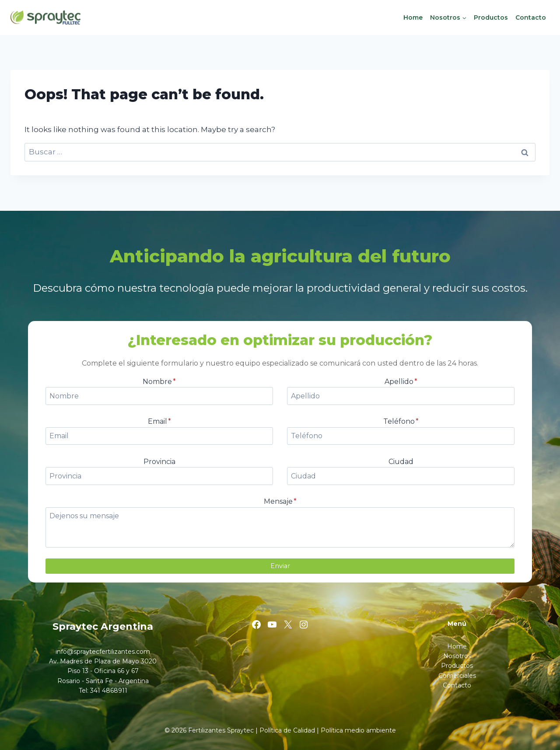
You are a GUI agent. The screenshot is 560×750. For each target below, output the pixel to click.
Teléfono (401, 421)
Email (159, 421)
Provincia (159, 462)
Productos (491, 17)
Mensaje (280, 501)
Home (413, 17)
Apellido (401, 382)
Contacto (531, 17)
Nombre (159, 382)
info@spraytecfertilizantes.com (103, 652)
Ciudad (401, 462)
